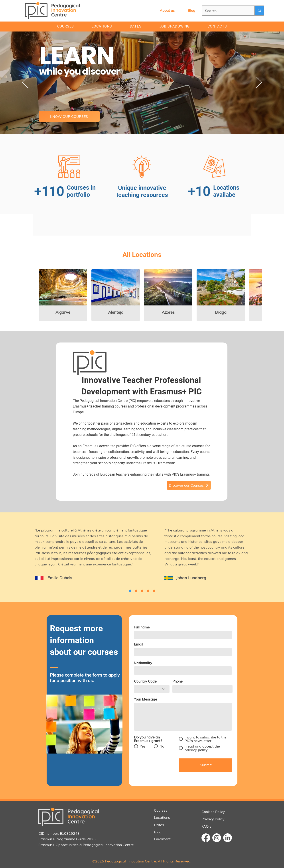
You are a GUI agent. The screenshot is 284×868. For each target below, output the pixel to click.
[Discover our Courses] (189, 485)
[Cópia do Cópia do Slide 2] (130, 591)
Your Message (145, 699)
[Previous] (25, 83)
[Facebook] (206, 838)
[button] (217, 26)
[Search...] (225, 11)
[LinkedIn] (228, 838)
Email (139, 644)
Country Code (145, 681)
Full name (142, 627)
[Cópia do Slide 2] (142, 591)
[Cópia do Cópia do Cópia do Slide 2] (136, 591)
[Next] (259, 83)
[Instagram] (217, 838)
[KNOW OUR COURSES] (69, 116)
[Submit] (206, 765)
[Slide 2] (154, 591)
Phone (177, 681)
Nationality (143, 663)
